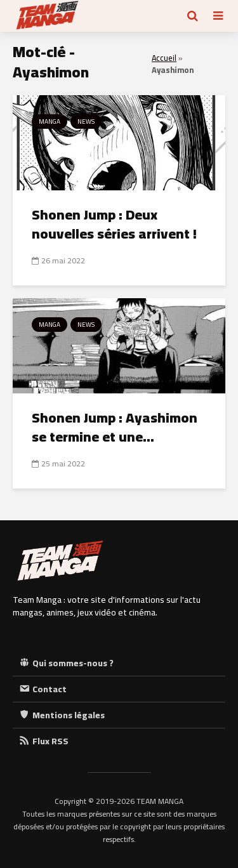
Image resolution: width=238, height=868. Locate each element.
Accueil (164, 58)
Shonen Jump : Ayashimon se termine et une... (115, 427)
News (86, 122)
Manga (50, 122)
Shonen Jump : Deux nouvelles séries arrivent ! (114, 224)
